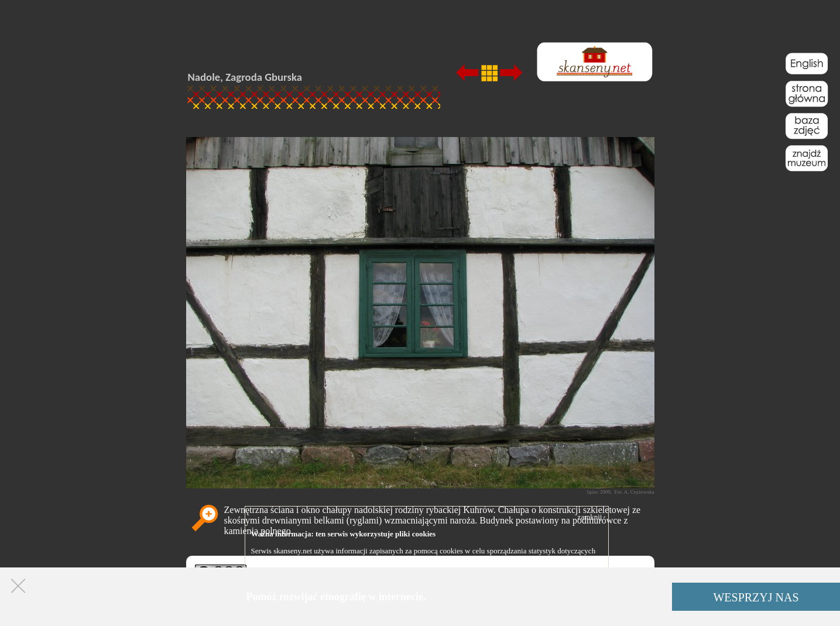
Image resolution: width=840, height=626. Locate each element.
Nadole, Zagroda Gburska (245, 77)
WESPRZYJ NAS (756, 597)
